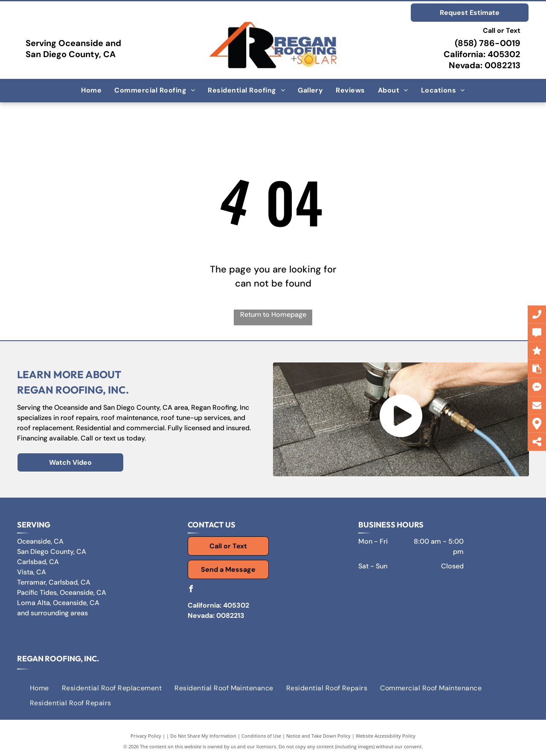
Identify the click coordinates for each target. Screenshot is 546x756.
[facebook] (191, 590)
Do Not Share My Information (203, 736)
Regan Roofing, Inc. (58, 659)
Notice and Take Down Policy (318, 736)
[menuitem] (91, 90)
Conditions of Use (261, 736)
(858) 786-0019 (488, 43)
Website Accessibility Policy (386, 736)
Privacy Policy (146, 736)
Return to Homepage (273, 314)
